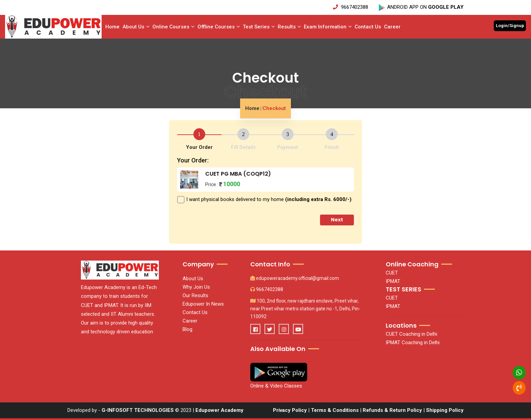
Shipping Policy (445, 410)
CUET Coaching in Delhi (411, 334)
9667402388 (351, 7)
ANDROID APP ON (421, 7)
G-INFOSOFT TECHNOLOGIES (138, 410)
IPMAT (393, 281)
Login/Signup (510, 26)
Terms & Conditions (335, 410)
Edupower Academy (219, 410)
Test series (259, 27)
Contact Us (368, 27)
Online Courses (173, 27)
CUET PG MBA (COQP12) (238, 174)
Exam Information (328, 27)
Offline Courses (219, 27)
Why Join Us (196, 287)
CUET (392, 273)
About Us (136, 27)
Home (112, 27)
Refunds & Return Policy (393, 410)
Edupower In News (203, 304)
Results (289, 27)
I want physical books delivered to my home (269, 199)
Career (392, 27)
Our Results (195, 295)
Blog (187, 329)
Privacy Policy (290, 410)
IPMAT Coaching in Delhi (413, 342)
